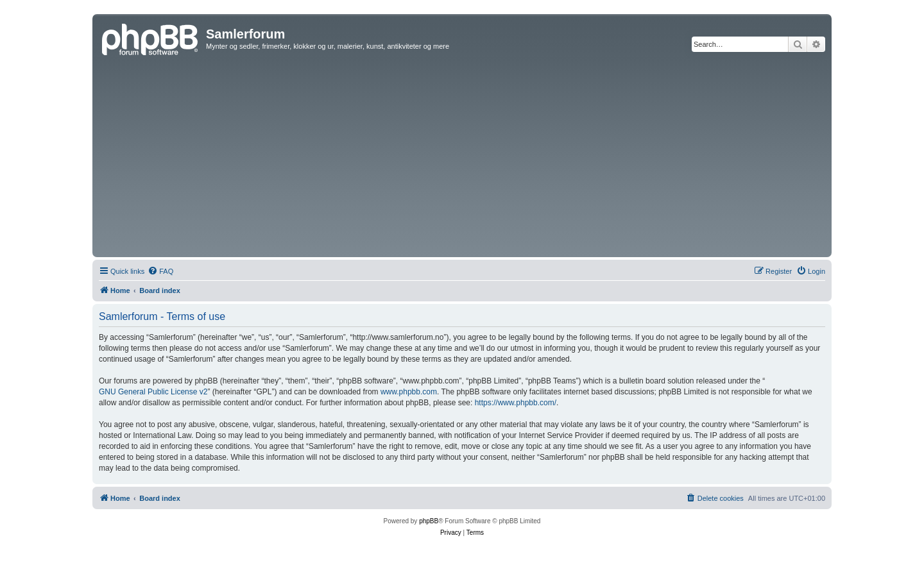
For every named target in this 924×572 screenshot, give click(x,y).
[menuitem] (160, 271)
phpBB (429, 521)
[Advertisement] (462, 158)
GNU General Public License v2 (153, 392)
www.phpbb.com (409, 392)
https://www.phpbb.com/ (516, 403)
